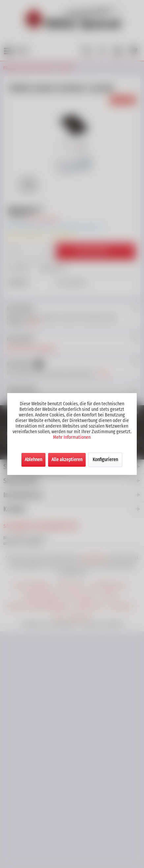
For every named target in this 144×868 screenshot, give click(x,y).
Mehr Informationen (72, 437)
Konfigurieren (105, 460)
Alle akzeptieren (67, 460)
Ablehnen (33, 460)
